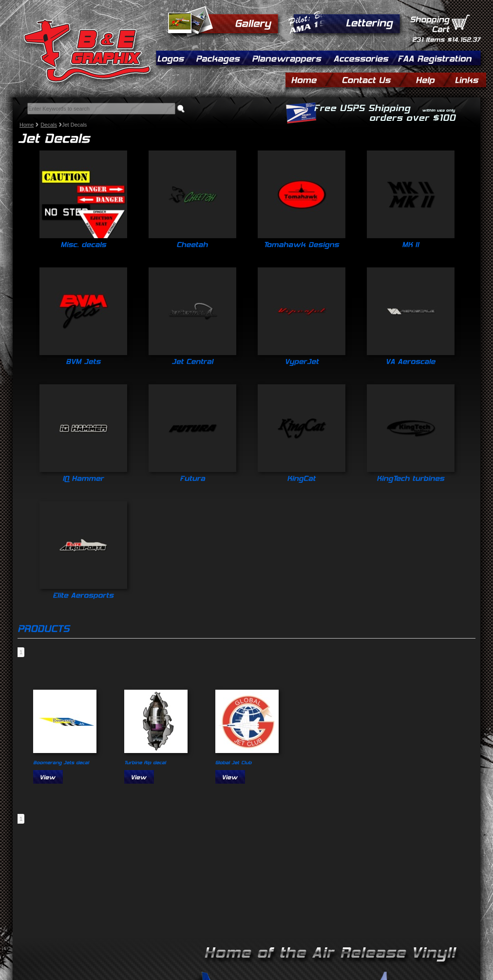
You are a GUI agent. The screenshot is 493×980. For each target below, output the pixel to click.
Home (27, 125)
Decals (49, 125)
